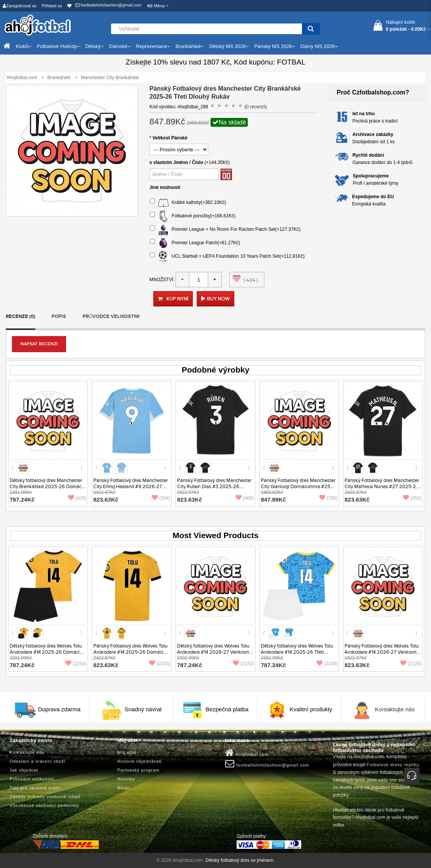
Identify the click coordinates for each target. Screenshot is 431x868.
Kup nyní (173, 299)
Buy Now (218, 299)
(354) (161, 498)
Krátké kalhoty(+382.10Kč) (188, 203)
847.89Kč (273, 499)
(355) (328, 498)
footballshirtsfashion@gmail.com (109, 5)
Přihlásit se (52, 6)
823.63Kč (106, 499)
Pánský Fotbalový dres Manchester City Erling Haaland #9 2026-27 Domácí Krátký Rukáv (131, 487)
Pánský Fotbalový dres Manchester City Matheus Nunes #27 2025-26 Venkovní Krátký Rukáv (382, 487)
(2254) (76, 664)
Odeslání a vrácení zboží (38, 761)
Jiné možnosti (165, 187)
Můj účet (127, 752)
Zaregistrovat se (20, 6)
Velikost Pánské (170, 138)
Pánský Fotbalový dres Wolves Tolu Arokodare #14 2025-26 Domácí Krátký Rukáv (130, 652)
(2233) (160, 664)
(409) (245, 498)
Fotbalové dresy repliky (393, 765)
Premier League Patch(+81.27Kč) (195, 243)
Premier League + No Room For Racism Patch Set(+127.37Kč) (225, 230)
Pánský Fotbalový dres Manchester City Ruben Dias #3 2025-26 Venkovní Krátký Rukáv (214, 487)
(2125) (411, 664)
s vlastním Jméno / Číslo (176, 162)
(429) (77, 498)
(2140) (327, 664)
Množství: (162, 280)
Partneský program (139, 770)
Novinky (126, 779)
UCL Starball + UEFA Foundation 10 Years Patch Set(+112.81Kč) (227, 257)
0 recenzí (256, 107)
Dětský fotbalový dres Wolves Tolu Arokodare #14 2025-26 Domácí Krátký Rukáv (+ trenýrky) (46, 652)
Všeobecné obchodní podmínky (44, 805)
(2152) (243, 664)
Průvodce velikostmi (111, 316)
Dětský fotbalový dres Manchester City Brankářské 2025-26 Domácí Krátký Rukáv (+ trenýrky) (46, 487)
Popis (59, 316)
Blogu (124, 788)
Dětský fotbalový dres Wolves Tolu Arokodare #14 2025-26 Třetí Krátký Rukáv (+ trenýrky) (297, 652)
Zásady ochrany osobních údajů (45, 797)
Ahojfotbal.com (247, 753)
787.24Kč (22, 499)
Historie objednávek (140, 761)
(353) (412, 498)
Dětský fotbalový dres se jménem (240, 860)
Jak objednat (24, 770)
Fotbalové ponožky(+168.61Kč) (193, 216)
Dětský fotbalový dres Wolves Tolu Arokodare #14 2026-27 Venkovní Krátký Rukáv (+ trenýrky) (214, 652)
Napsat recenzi (39, 344)
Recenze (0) (21, 316)
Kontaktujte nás (395, 710)
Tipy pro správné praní (35, 788)
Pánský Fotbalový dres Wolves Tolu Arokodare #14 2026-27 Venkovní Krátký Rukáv (382, 652)
